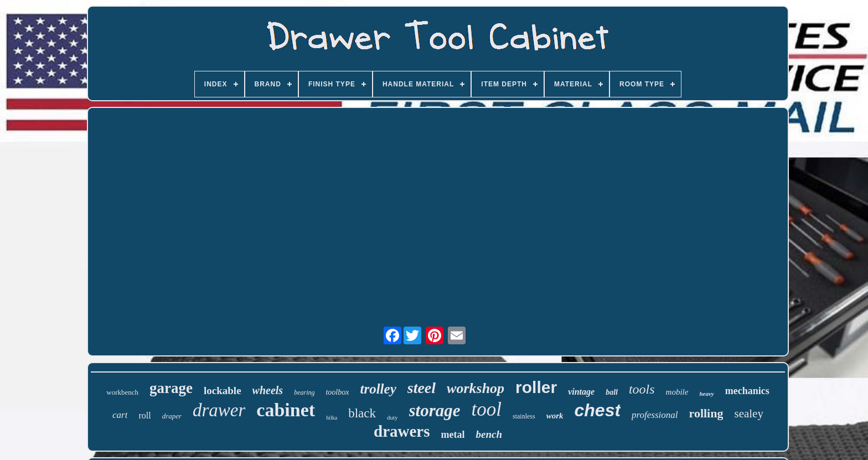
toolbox (337, 392)
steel (422, 388)
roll (144, 415)
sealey (748, 414)
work (555, 416)
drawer (219, 410)
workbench (122, 392)
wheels (268, 390)
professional (655, 415)
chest (597, 410)
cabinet (286, 410)
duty (392, 417)
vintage (581, 392)
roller (536, 387)
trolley (378, 389)
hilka (332, 418)
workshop (476, 388)
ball (612, 392)
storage (435, 410)
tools (642, 389)
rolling (706, 413)
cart (120, 415)
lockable (223, 391)
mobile (677, 392)
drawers (402, 431)
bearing (304, 392)
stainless (524, 416)
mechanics (747, 391)
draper (172, 416)
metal (453, 435)
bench (489, 434)
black (362, 413)
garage (171, 388)
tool (487, 409)
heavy (706, 394)
